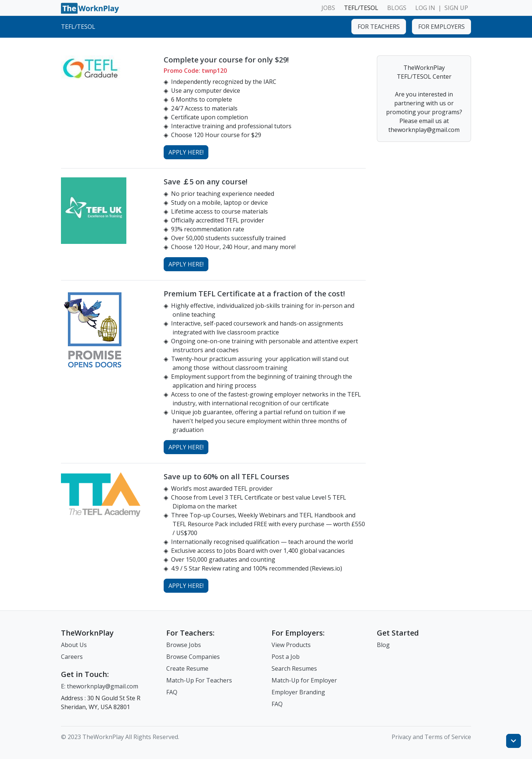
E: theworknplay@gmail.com (100, 686)
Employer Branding (298, 692)
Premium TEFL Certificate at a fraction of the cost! (254, 294)
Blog (383, 645)
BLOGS (397, 8)
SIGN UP (456, 8)
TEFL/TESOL (361, 8)
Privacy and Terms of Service (431, 737)
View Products (291, 645)
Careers (72, 657)
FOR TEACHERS (379, 27)
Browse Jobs (184, 645)
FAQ (172, 692)
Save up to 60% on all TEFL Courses (226, 476)
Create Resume (187, 668)
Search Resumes (294, 668)
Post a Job (286, 657)
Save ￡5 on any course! (206, 182)
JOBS (328, 8)
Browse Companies (193, 657)
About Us (74, 645)
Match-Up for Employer (304, 680)
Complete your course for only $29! (226, 60)
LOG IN (425, 8)
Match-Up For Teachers (199, 680)
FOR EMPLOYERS (441, 27)
